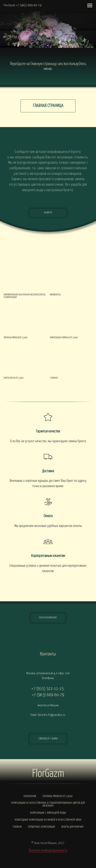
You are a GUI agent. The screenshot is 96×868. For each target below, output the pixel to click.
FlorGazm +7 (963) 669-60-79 (23, 5)
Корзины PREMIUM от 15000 (58, 796)
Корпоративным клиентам (48, 556)
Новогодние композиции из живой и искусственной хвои (48, 820)
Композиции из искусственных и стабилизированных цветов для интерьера (48, 804)
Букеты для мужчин (72, 827)
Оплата (48, 516)
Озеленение (30, 796)
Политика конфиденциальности (48, 850)
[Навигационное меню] (90, 6)
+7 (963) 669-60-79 (48, 695)
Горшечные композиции (42, 827)
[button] (48, 739)
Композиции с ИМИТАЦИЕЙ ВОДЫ (48, 813)
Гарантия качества (48, 431)
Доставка (48, 471)
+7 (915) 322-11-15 (48, 689)
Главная (17, 827)
